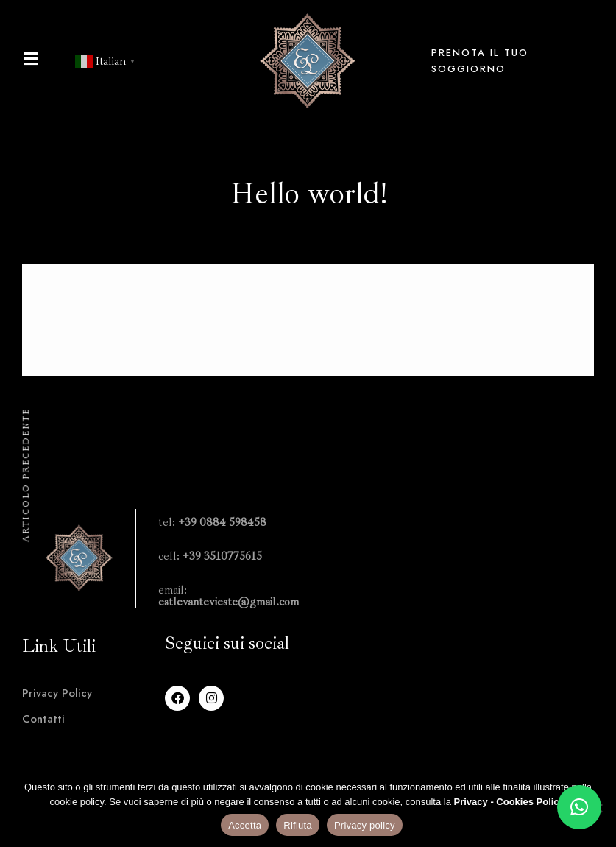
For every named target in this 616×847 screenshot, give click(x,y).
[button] (579, 807)
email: (229, 596)
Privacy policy (365, 825)
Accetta (245, 825)
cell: (210, 556)
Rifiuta (298, 825)
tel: (212, 522)
